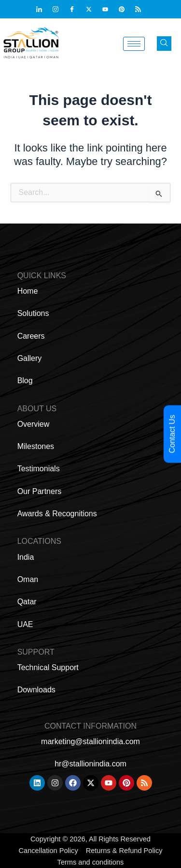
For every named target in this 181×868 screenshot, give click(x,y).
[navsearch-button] (164, 44)
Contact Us (172, 434)
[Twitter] (93, 9)
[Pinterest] (126, 9)
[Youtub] (110, 9)
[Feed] (142, 9)
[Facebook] (76, 9)
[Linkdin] (43, 9)
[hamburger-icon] (134, 44)
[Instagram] (60, 9)
